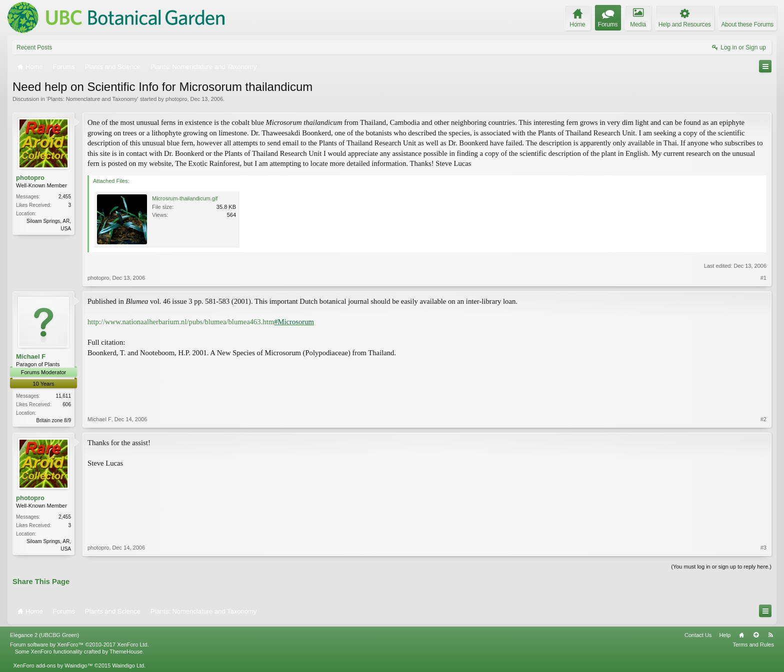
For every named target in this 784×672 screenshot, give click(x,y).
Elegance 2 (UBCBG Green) (44, 635)
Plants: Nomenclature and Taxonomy (92, 99)
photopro (176, 99)
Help (725, 635)
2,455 (65, 197)
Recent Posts (34, 47)
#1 (763, 278)
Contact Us (698, 635)
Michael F (31, 356)
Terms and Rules (753, 645)
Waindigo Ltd (128, 666)
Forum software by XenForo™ (79, 645)
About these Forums (747, 24)
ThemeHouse (126, 652)
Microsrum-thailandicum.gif (185, 198)
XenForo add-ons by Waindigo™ (53, 666)
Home (741, 635)
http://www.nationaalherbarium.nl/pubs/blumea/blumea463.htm (201, 322)
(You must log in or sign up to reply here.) (721, 567)
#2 (763, 419)
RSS (770, 635)
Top (756, 635)
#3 (763, 548)
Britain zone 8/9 (54, 420)
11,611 (63, 396)
